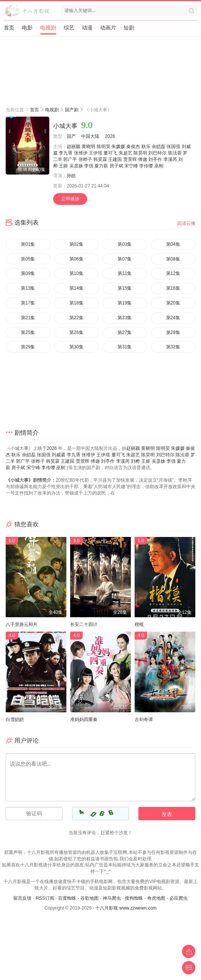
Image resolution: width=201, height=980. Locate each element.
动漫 (87, 28)
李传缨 (146, 166)
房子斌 (116, 166)
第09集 (28, 273)
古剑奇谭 (144, 719)
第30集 (76, 347)
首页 (9, 28)
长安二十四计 (84, 624)
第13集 (28, 288)
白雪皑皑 (15, 719)
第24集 (173, 318)
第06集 (76, 259)
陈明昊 (104, 147)
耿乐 (146, 147)
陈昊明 (140, 153)
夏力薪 (101, 166)
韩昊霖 (100, 159)
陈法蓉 (175, 153)
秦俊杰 (133, 147)
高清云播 (186, 223)
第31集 (125, 347)
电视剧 (48, 28)
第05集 (28, 259)
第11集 (125, 273)
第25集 (28, 332)
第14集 (76, 288)
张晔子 (85, 159)
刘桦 (135, 461)
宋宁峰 (131, 166)
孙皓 (71, 176)
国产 (71, 136)
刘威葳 (58, 455)
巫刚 (159, 166)
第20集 (173, 303)
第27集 (125, 332)
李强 (89, 166)
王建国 (115, 159)
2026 (110, 136)
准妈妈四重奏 (84, 719)
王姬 (63, 166)
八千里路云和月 (22, 624)
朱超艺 (126, 153)
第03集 (125, 244)
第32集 (173, 347)
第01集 (28, 244)
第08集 (173, 259)
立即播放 (70, 199)
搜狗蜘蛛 (134, 898)
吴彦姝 (76, 166)
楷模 (139, 624)
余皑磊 (159, 147)
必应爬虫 (179, 898)
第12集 (173, 273)
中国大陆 (90, 136)
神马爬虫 (112, 898)
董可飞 (110, 153)
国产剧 (72, 110)
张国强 (173, 147)
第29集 (28, 347)
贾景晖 (130, 159)
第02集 (76, 244)
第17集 (28, 303)
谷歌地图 (90, 898)
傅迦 (143, 159)
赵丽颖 (74, 147)
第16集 (173, 288)
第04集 (173, 244)
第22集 (76, 318)
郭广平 (70, 159)
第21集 (28, 318)
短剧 (129, 28)
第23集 (125, 318)
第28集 (173, 332)
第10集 (76, 273)
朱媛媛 (118, 147)
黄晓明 (88, 147)
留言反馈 (22, 898)
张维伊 (81, 153)
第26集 (76, 332)
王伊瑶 (96, 153)
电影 (27, 28)
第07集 (125, 259)
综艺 (69, 28)
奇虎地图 (156, 898)
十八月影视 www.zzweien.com (126, 908)
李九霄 (66, 153)
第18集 (76, 303)
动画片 (108, 28)
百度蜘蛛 (67, 898)
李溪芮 (170, 159)
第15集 (125, 288)
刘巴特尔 (157, 153)
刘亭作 (155, 159)
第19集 (125, 303)
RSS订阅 (45, 898)
